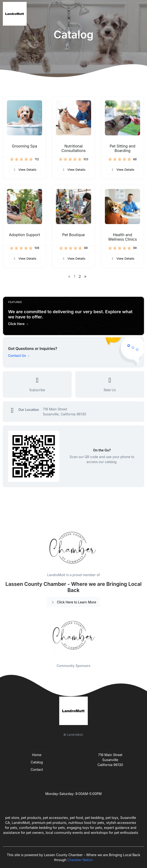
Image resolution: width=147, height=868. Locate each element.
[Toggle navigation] (140, 14)
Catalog (37, 762)
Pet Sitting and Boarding (122, 148)
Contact (37, 769)
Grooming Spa (24, 146)
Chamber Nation (80, 860)
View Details (24, 170)
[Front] (16, 14)
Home (37, 755)
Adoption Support (24, 235)
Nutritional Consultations (73, 148)
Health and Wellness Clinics (123, 237)
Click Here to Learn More (74, 602)
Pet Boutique (74, 235)
